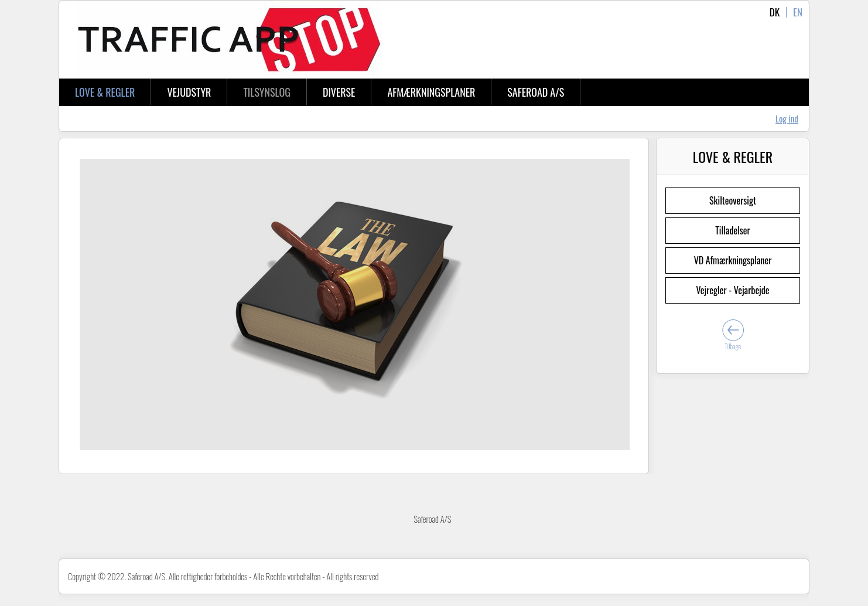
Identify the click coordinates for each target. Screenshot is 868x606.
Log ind (787, 118)
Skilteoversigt (733, 200)
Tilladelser (732, 230)
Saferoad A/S (536, 92)
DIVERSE (339, 92)
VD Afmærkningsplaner (733, 260)
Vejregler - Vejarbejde (732, 290)
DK (775, 12)
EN (798, 12)
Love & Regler (105, 92)
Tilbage (733, 346)
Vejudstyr (189, 92)
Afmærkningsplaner (431, 92)
